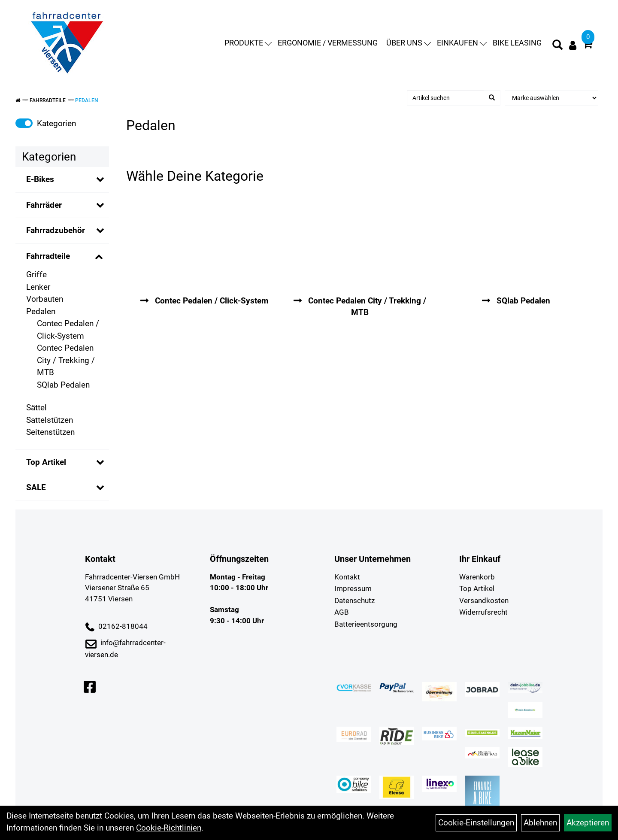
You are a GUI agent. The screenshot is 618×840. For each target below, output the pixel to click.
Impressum (353, 588)
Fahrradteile (48, 100)
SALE (36, 487)
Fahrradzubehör (56, 230)
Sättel (36, 408)
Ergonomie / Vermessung (328, 43)
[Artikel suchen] (446, 98)
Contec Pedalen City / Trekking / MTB (66, 360)
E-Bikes (40, 179)
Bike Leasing (517, 43)
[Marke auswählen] (551, 98)
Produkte (248, 43)
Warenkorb (477, 577)
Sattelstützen (50, 420)
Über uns (409, 43)
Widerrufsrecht (483, 612)
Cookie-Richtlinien (169, 828)
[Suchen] (492, 98)
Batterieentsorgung (366, 624)
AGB (342, 612)
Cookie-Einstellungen (476, 823)
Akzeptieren (588, 823)
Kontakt (347, 577)
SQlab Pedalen (63, 385)
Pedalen (87, 100)
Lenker (38, 287)
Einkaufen (462, 43)
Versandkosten (484, 600)
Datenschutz (354, 600)
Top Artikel (46, 462)
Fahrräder (44, 205)
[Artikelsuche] (557, 46)
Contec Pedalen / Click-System (68, 330)
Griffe (36, 274)
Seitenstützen (50, 432)
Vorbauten (45, 299)
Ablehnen (540, 823)
